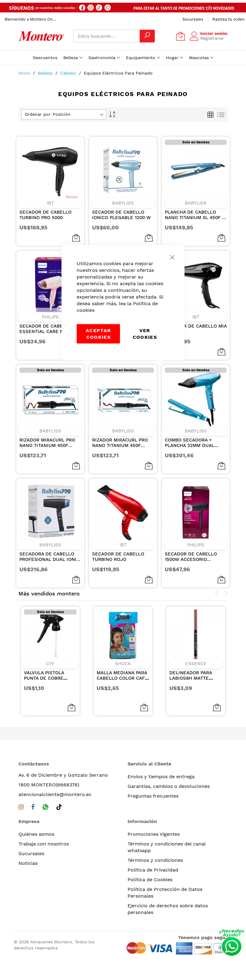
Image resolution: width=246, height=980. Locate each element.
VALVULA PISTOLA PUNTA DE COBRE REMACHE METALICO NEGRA (47, 681)
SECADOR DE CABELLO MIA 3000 (196, 329)
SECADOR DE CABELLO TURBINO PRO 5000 (45, 215)
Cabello (69, 73)
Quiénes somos (36, 834)
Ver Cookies (145, 334)
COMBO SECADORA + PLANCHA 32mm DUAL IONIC (190, 443)
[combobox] (106, 36)
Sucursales (193, 19)
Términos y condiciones (155, 860)
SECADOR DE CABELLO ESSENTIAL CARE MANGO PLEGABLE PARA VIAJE (48, 329)
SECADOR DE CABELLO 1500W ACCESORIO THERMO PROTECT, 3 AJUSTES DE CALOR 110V (193, 557)
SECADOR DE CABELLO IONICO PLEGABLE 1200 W (121, 215)
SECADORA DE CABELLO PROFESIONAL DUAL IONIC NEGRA (49, 557)
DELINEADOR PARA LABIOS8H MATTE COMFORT (191, 678)
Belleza (46, 73)
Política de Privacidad (153, 870)
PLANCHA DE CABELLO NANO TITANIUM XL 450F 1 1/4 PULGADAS (194, 215)
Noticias (28, 863)
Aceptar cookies (98, 334)
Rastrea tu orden (228, 19)
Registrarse (212, 38)
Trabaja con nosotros (44, 844)
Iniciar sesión (214, 33)
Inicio (25, 73)
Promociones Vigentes (154, 834)
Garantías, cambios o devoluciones (169, 786)
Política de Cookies (150, 880)
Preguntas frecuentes (153, 796)
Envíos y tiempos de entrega (161, 777)
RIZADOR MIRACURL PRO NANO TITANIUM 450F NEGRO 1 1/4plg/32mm (47, 443)
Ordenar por (38, 114)
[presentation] (217, 593)
